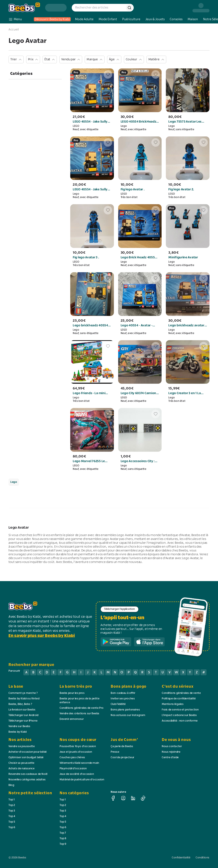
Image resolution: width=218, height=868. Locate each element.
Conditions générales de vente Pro (82, 708)
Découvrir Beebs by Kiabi (52, 19)
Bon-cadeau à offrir (123, 693)
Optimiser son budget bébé (26, 758)
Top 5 (12, 822)
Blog (11, 785)
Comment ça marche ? (23, 693)
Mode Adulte (84, 19)
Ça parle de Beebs (122, 746)
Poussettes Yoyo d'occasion (78, 746)
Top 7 (63, 833)
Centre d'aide (170, 758)
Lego (14, 482)
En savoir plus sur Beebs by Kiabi (42, 636)
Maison (193, 19)
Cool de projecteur (123, 758)
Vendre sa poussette (22, 746)
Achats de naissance (22, 769)
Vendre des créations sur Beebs (80, 714)
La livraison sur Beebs (22, 710)
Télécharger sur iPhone (23, 721)
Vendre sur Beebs (19, 726)
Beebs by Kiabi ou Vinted (24, 699)
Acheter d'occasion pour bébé (28, 752)
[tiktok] (143, 798)
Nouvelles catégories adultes (27, 780)
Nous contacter (172, 746)
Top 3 (12, 811)
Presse (115, 752)
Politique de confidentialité (179, 699)
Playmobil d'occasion (73, 769)
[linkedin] (133, 798)
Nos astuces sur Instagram (128, 715)
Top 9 (63, 844)
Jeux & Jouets (155, 19)
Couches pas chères (72, 758)
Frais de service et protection (180, 710)
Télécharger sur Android (24, 715)
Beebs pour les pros (72, 693)
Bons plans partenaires (125, 710)
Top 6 (12, 827)
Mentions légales (173, 704)
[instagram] (123, 798)
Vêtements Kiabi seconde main (79, 763)
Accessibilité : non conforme (180, 721)
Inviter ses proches (123, 699)
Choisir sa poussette (22, 763)
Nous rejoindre (171, 752)
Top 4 (12, 816)
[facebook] (113, 798)
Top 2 (12, 805)
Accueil (14, 30)
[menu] (15, 19)
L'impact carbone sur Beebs (179, 715)
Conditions (203, 858)
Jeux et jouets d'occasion (76, 752)
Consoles (176, 19)
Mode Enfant (108, 19)
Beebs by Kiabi (18, 732)
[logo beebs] (24, 8)
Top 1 (12, 800)
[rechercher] (129, 8)
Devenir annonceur (72, 719)
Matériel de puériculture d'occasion (82, 780)
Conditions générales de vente (181, 693)
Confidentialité (181, 858)
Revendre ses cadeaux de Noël (28, 774)
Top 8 (63, 839)
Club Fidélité (118, 704)
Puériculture (131, 19)
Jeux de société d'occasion (77, 774)
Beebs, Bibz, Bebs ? (20, 704)
